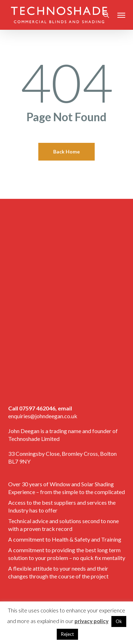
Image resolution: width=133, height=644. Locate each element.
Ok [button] (119, 621)
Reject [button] (67, 634)
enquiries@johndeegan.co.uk (43, 416)
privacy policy (92, 621)
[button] (121, 15)
